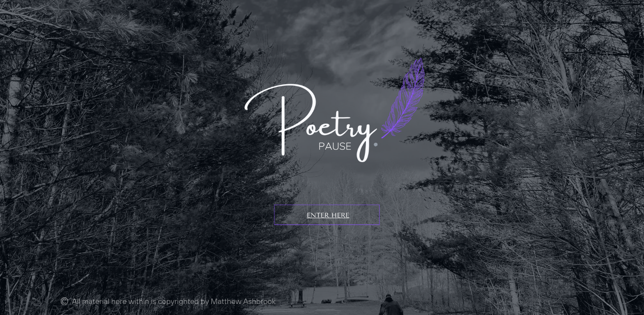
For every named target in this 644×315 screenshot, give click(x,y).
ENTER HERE (328, 215)
